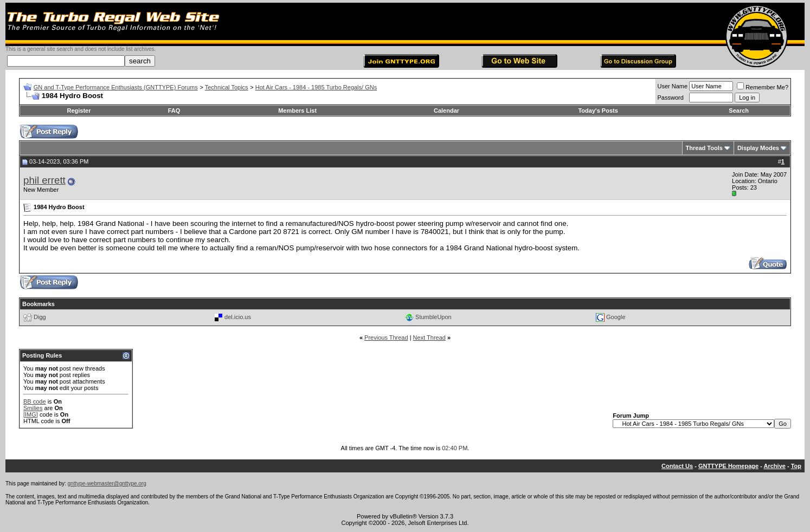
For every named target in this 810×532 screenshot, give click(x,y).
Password (671, 98)
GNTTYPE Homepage (728, 466)
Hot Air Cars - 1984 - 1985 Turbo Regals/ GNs (316, 87)
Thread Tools (704, 148)
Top (796, 466)
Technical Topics (227, 87)
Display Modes (758, 148)
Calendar (446, 111)
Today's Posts (598, 111)
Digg (40, 317)
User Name (673, 86)
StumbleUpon (433, 317)
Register (79, 111)
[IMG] (31, 414)
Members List (297, 111)
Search (739, 111)
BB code (35, 401)
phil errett (44, 180)
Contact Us (677, 466)
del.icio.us (238, 317)
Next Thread (429, 338)
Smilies (33, 408)
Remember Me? (763, 87)
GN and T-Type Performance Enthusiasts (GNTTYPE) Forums (116, 87)
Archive (775, 466)
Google (616, 317)
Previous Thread (386, 338)
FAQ (174, 111)
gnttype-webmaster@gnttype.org (107, 484)
